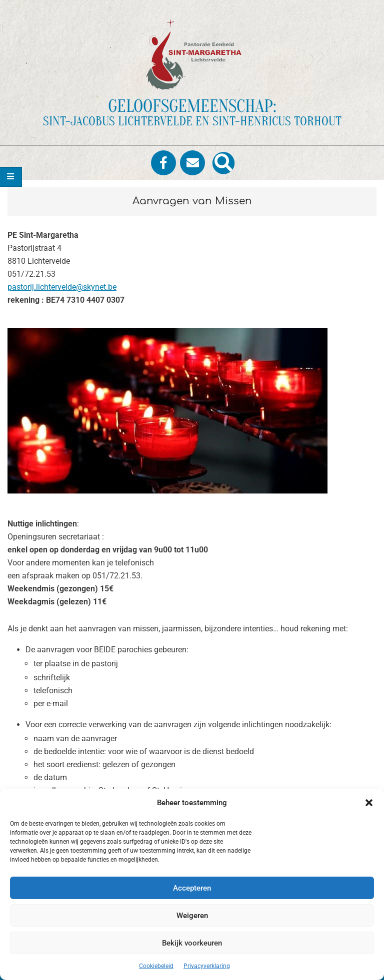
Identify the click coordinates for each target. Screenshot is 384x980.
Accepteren (192, 888)
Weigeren (192, 916)
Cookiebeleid (156, 966)
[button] (369, 803)
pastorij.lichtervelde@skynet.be (62, 287)
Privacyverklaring (207, 966)
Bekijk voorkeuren (192, 943)
